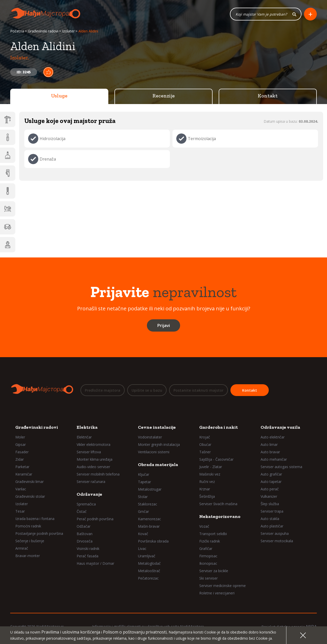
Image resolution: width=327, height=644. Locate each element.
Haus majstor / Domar (95, 563)
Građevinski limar (30, 482)
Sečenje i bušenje (30, 541)
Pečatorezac (148, 578)
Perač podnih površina (95, 519)
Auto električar (273, 437)
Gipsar (21, 444)
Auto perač (270, 489)
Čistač (82, 511)
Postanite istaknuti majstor (198, 390)
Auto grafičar (271, 474)
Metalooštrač (149, 571)
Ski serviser (208, 578)
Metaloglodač (149, 563)
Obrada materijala (158, 465)
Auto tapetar (271, 482)
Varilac (21, 489)
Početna (17, 31)
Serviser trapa (272, 511)
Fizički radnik (210, 541)
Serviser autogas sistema (281, 467)
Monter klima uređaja (95, 459)
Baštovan (85, 534)
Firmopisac (208, 556)
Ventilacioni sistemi (154, 452)
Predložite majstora (103, 390)
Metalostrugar (150, 489)
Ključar (144, 474)
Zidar (20, 459)
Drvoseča (85, 541)
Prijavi (163, 326)
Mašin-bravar (149, 526)
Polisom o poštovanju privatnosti (135, 632)
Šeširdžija (207, 496)
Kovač (143, 534)
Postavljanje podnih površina (39, 533)
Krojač (205, 437)
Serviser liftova (89, 452)
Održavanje (89, 494)
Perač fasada (87, 556)
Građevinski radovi (43, 31)
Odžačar (84, 526)
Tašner (205, 452)
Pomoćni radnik (28, 526)
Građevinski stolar (30, 496)
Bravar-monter (28, 556)
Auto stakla (270, 519)
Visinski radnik (88, 549)
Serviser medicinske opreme (223, 586)
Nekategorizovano (220, 516)
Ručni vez (207, 482)
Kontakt (268, 96)
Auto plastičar (272, 526)
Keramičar (24, 474)
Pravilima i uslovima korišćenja (71, 632)
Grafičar (206, 549)
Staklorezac (148, 504)
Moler (20, 437)
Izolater (68, 31)
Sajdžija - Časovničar (216, 459)
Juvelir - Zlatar (211, 467)
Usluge (59, 96)
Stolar (143, 497)
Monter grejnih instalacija (159, 444)
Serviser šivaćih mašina (218, 504)
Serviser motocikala (277, 541)
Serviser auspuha (275, 533)
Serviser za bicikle (214, 571)
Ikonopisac (208, 563)
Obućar (205, 444)
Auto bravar (270, 452)
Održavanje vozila (280, 427)
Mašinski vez (210, 474)
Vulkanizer (269, 496)
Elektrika (87, 427)
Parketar (22, 467)
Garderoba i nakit (219, 427)
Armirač (22, 548)
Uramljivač (147, 556)
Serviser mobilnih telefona (98, 474)
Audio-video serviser (93, 467)
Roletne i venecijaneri (217, 593)
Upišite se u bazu (147, 390)
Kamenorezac (149, 519)
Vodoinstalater (150, 437)
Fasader (22, 452)
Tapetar (144, 482)
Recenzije (164, 96)
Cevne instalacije (157, 427)
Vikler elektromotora (94, 444)
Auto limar (269, 444)
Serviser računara (91, 482)
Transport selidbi (213, 534)
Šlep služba (270, 504)
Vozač (204, 526)
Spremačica (86, 504)
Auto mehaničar (274, 459)
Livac (142, 549)
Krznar (205, 489)
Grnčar (143, 511)
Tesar (20, 511)
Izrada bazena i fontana (35, 519)
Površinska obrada (153, 541)
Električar (84, 437)
